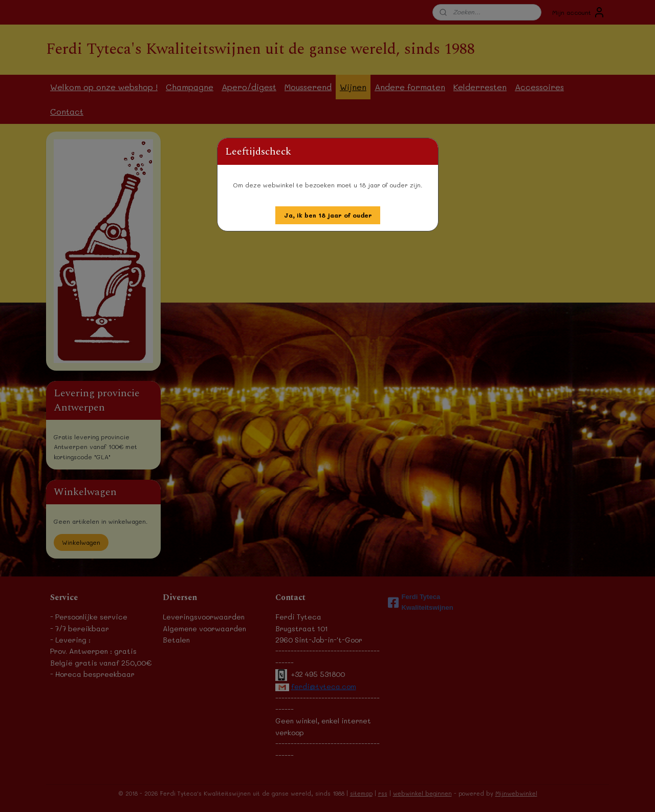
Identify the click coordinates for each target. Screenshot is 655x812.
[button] (328, 215)
